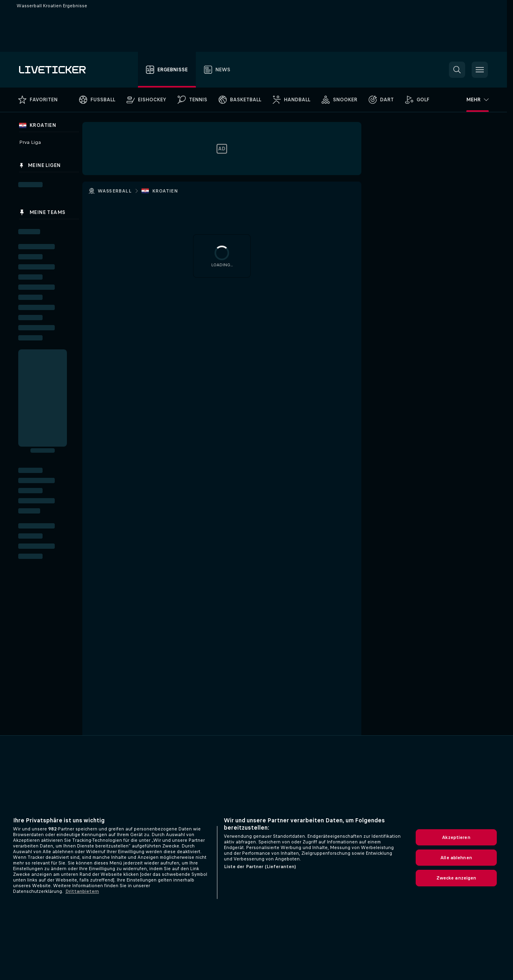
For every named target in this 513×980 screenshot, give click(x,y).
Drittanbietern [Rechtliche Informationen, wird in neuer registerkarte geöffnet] (82, 891)
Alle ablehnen (456, 858)
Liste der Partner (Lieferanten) (260, 867)
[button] (457, 70)
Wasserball (115, 191)
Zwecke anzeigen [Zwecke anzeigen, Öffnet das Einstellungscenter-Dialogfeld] (456, 878)
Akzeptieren (456, 837)
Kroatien (165, 191)
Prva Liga (30, 142)
